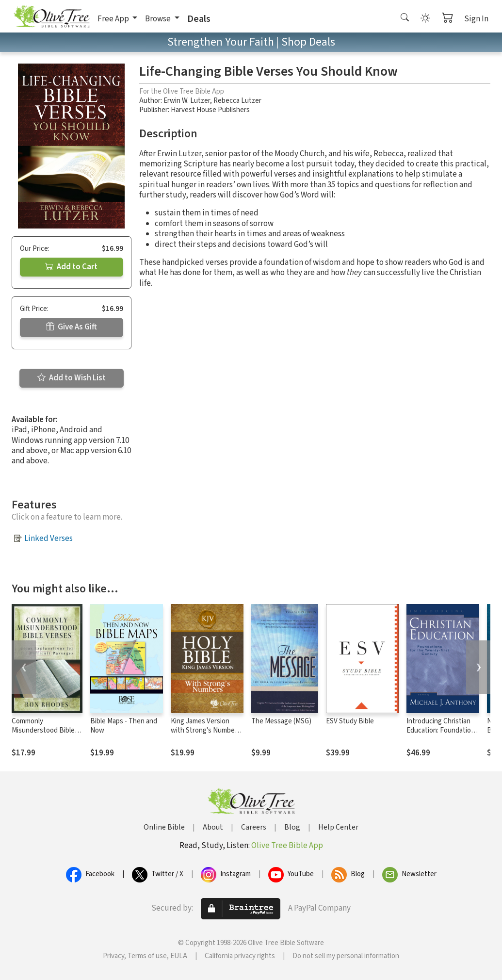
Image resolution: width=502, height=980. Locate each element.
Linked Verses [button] (49, 539)
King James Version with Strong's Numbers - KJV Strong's (206, 730)
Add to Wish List (72, 378)
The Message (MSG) (281, 721)
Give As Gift (72, 327)
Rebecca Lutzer (237, 101)
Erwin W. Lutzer (187, 101)
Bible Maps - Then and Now (124, 726)
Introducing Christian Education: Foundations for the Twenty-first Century (442, 735)
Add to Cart (71, 267)
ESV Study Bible (350, 721)
